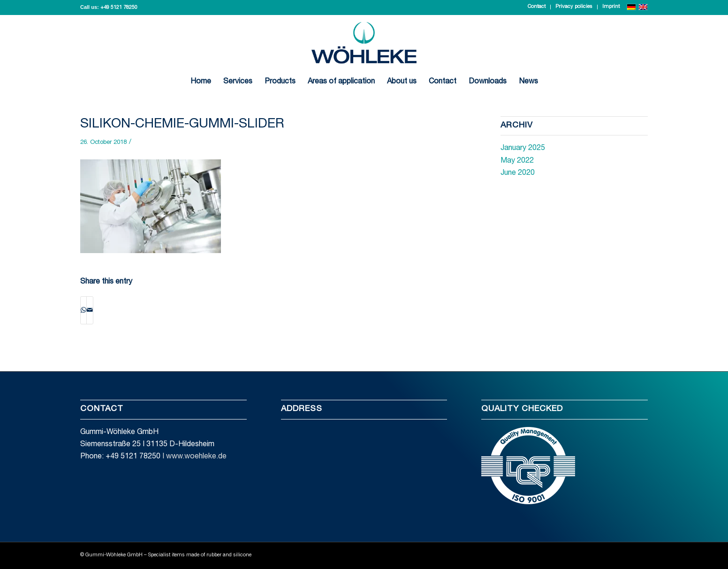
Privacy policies (574, 7)
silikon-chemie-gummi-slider (182, 125)
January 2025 (523, 149)
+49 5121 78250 (119, 8)
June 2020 (518, 173)
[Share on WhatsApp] (83, 310)
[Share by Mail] (90, 310)
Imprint (611, 7)
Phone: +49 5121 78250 (120, 457)
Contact (537, 7)
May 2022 (517, 161)
